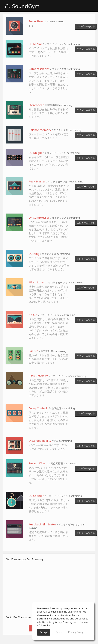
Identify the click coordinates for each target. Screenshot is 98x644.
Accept (44, 632)
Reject (59, 632)
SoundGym (22, 6)
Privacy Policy (76, 632)
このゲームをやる (86, 26)
